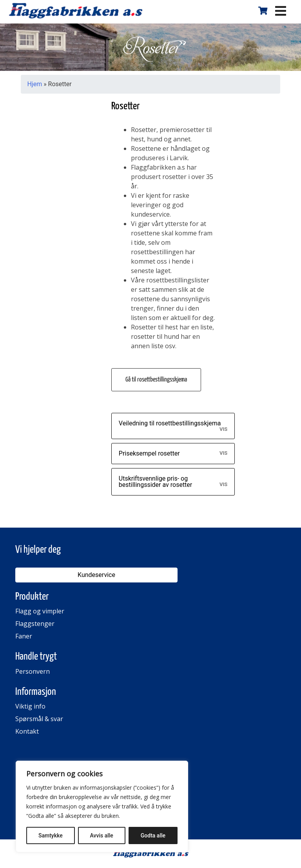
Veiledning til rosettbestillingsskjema (170, 423)
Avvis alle (102, 835)
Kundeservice (96, 575)
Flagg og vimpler (40, 611)
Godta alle (153, 835)
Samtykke (51, 835)
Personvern (33, 671)
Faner (24, 636)
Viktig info (30, 706)
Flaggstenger (35, 624)
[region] (102, 807)
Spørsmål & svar (39, 719)
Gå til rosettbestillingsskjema (156, 380)
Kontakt (27, 731)
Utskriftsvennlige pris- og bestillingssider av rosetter (155, 482)
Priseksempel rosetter (149, 453)
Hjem (34, 84)
